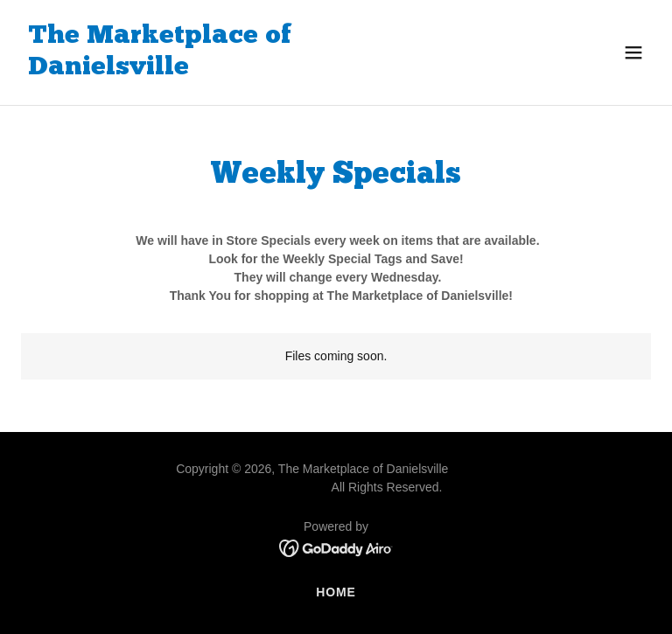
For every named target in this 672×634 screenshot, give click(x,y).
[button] (633, 52)
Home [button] (336, 592)
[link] (241, 70)
